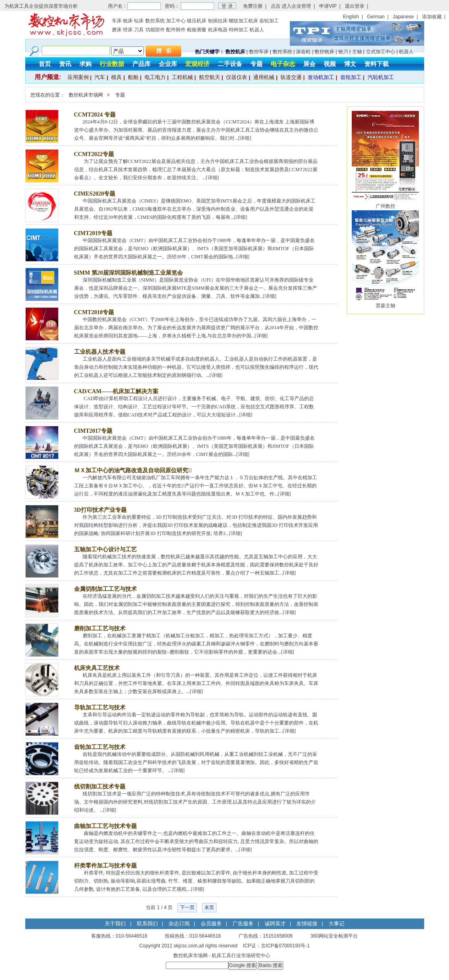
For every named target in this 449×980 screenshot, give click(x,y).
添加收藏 (432, 17)
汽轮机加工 (381, 77)
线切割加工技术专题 (100, 787)
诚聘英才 (275, 924)
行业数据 (112, 64)
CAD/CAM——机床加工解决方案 (116, 391)
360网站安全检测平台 (334, 936)
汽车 (100, 77)
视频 (330, 64)
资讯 (65, 64)
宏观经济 (197, 64)
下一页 (187, 907)
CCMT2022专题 (94, 154)
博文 (350, 64)
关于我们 (115, 924)
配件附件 (176, 30)
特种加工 (239, 30)
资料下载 (377, 64)
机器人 (257, 30)
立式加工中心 (381, 52)
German (376, 17)
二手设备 (230, 64)
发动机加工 (321, 77)
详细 (245, 138)
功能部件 (155, 30)
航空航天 (210, 77)
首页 (45, 64)
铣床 (128, 21)
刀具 (139, 30)
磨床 (117, 30)
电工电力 (155, 77)
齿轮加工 (269, 21)
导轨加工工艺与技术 (100, 708)
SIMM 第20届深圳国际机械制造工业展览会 (128, 273)
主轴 (357, 52)
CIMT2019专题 (93, 233)
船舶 (133, 77)
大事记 (336, 924)
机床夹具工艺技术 (97, 668)
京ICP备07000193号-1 (285, 946)
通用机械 (264, 77)
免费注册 (253, 6)
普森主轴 (385, 306)
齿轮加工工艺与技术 (100, 747)
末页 (209, 907)
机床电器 (218, 30)
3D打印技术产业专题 (100, 510)
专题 (256, 64)
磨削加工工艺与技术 (100, 629)
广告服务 (243, 924)
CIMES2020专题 (95, 194)
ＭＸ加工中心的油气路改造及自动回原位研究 (133, 470)
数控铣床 (324, 52)
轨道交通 (291, 77)
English (351, 17)
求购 (85, 64)
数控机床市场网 (86, 95)
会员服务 (211, 924)
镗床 (128, 30)
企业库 (168, 64)
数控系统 (155, 21)
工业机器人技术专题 (100, 352)
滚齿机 (303, 52)
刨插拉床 (218, 21)
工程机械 (182, 77)
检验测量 (197, 30)
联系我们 (147, 924)
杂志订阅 (179, 924)
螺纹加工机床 (243, 21)
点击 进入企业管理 (291, 6)
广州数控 (385, 206)
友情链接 (307, 924)
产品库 (141, 64)
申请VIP (328, 6)
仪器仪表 (237, 77)
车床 (117, 21)
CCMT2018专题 (94, 312)
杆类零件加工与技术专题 (105, 866)
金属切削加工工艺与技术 (105, 589)
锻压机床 (197, 21)
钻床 (139, 21)
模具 (116, 77)
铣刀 (343, 52)
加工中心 (176, 21)
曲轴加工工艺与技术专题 (105, 826)
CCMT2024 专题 (95, 115)
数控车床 (259, 52)
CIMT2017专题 (93, 431)
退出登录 (355, 6)
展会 (309, 64)
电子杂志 (283, 64)
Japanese (403, 17)
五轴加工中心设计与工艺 (105, 549)
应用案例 (78, 77)
